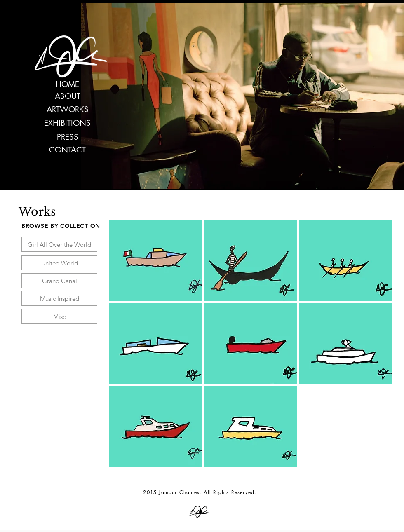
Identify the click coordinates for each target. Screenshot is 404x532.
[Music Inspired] (59, 298)
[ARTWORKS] (67, 110)
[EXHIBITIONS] (67, 123)
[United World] (59, 263)
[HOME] (67, 85)
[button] (156, 261)
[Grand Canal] (59, 281)
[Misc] (59, 316)
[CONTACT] (67, 150)
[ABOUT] (67, 97)
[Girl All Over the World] (59, 244)
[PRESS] (67, 137)
